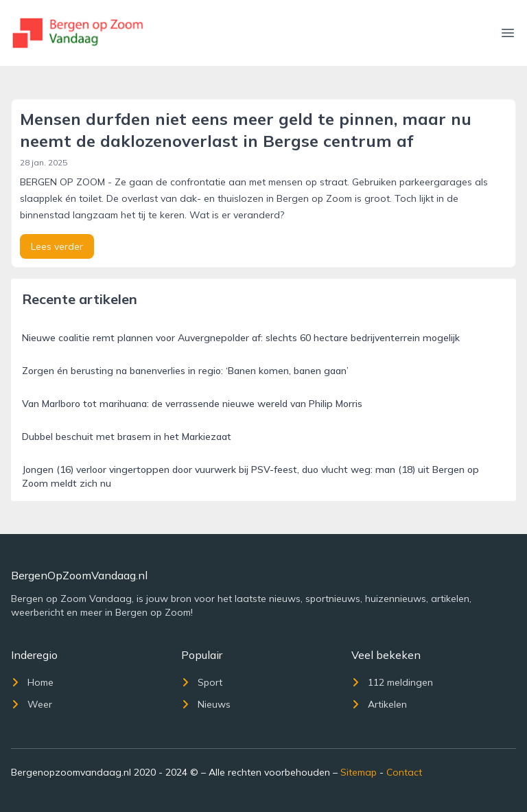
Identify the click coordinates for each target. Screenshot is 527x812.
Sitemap (359, 772)
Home (32, 682)
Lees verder (57, 246)
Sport (202, 682)
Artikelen (379, 704)
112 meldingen (392, 682)
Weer (32, 704)
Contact (404, 772)
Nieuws (206, 704)
